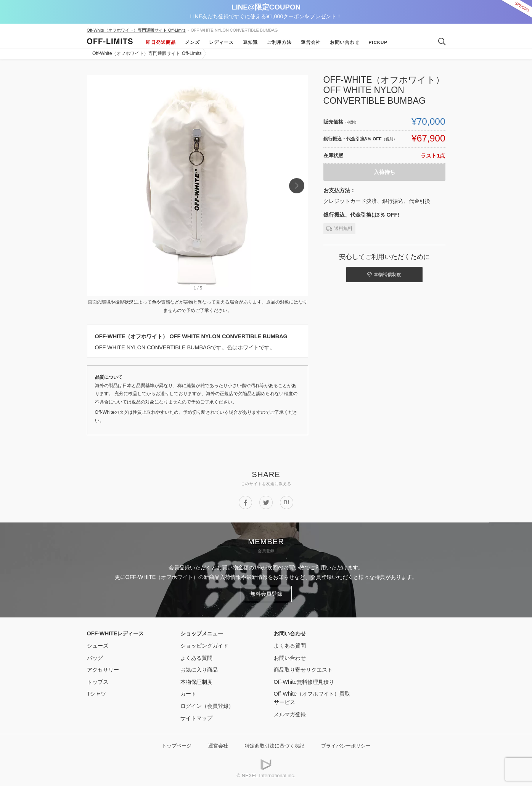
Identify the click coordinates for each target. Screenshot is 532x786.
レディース (221, 42)
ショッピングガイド (204, 646)
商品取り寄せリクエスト (303, 670)
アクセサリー (103, 670)
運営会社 (311, 42)
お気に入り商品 (199, 670)
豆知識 (250, 42)
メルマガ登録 (290, 714)
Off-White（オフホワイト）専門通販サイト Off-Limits (136, 30)
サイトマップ (196, 718)
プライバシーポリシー (346, 746)
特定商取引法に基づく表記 (275, 746)
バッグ (95, 658)
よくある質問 (196, 658)
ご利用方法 (279, 42)
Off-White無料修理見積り (304, 682)
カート (188, 694)
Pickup (378, 42)
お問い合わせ (345, 42)
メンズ (192, 42)
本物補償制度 (384, 275)
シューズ (98, 646)
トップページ (177, 746)
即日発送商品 (161, 42)
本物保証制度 (196, 682)
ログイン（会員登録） (207, 706)
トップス (98, 682)
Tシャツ (97, 694)
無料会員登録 (266, 594)
